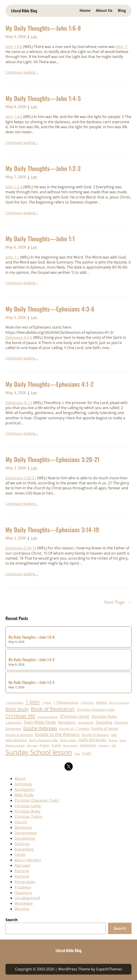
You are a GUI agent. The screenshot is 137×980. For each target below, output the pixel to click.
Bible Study (24, 795)
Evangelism (24, 849)
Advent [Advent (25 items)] (102, 702)
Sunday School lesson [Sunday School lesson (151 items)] (39, 752)
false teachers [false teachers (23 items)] (16, 740)
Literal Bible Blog (24, 11)
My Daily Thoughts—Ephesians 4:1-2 (49, 384)
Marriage (22, 865)
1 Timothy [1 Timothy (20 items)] (87, 703)
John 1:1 (12, 257)
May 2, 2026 (16, 538)
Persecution (25, 882)
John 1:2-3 (14, 187)
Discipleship (25, 838)
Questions (23, 893)
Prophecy (23, 887)
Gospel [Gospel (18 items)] (113, 740)
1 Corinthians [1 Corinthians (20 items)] (14, 703)
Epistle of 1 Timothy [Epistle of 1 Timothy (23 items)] (74, 729)
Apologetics (25, 789)
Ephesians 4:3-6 (19, 337)
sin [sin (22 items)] (114, 745)
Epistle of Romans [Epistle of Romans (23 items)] (95, 735)
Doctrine (22, 844)
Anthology (23, 784)
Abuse (20, 779)
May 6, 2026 (16, 247)
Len (34, 37)
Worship (22, 909)
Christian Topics (28, 817)
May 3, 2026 (16, 468)
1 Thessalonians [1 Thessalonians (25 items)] (66, 702)
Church (21, 822)
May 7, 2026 (16, 177)
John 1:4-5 (14, 117)
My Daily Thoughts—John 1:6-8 (43, 28)
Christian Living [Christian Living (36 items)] (74, 716)
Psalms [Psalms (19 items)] (56, 745)
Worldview (24, 903)
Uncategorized (27, 898)
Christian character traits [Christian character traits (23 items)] (96, 710)
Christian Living (28, 806)
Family (20, 854)
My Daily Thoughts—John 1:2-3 (43, 168)
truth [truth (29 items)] (87, 753)
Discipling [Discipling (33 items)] (104, 722)
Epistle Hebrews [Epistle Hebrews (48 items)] (40, 728)
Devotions (23, 827)
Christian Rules (27, 811)
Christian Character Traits (37, 800)
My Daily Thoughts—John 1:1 (40, 239)
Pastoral (22, 876)
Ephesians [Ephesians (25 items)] (13, 729)
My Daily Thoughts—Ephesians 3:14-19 (52, 530)
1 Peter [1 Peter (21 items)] (47, 703)
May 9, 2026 (16, 37)
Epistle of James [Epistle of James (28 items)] (105, 729)
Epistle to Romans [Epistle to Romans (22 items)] (19, 735)
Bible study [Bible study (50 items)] (17, 709)
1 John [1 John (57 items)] (33, 702)
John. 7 (122, 47)
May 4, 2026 (16, 393)
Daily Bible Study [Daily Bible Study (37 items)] (40, 722)
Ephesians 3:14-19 (21, 548)
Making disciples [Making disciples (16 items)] (15, 745)
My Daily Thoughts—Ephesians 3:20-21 (52, 460)
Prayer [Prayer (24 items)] (45, 745)
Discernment (26, 833)
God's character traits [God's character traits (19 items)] (43, 740)
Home (85, 10)
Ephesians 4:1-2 (19, 403)
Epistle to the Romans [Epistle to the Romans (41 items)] (57, 734)
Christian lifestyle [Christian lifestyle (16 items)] (47, 717)
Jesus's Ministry (28, 860)
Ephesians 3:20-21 (21, 478)
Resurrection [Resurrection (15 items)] (71, 746)
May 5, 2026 (16, 317)
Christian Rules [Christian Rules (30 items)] (104, 716)
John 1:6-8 (14, 47)
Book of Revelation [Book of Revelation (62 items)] (53, 709)
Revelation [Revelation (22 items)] (88, 745)
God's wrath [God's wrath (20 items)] (68, 740)
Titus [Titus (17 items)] (77, 754)
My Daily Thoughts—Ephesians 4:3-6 (50, 309)
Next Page (118, 602)
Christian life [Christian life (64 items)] (20, 716)
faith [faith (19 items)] (114, 735)
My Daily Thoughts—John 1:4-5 (43, 98)
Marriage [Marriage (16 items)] (32, 745)
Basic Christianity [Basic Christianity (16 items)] (119, 703)
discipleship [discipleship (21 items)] (86, 723)
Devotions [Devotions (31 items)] (67, 722)
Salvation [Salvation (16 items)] (104, 745)
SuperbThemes (109, 969)
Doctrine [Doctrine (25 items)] (121, 722)
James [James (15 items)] (123, 740)
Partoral (22, 871)
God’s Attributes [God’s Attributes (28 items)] (92, 740)
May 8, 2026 (16, 107)
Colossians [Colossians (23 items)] (14, 722)
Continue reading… (22, 72)
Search (12, 920)
